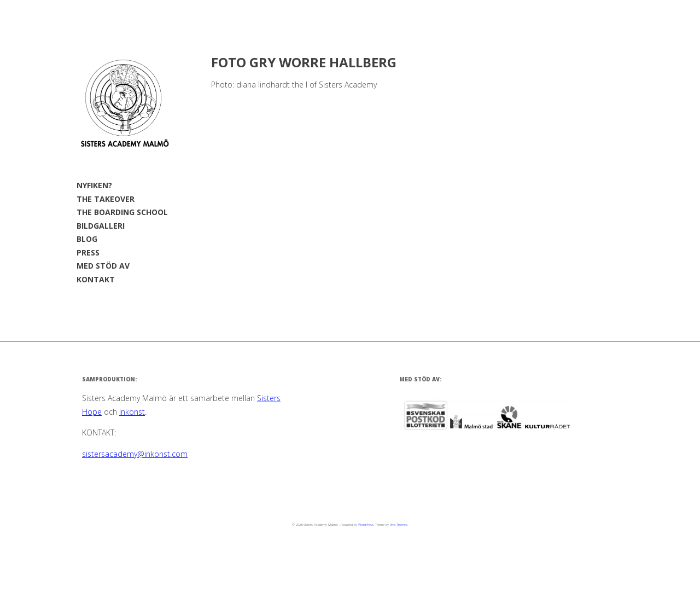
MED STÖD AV (103, 266)
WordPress (366, 525)
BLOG (87, 239)
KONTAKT (96, 279)
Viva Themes (399, 525)
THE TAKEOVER (106, 199)
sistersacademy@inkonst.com (135, 454)
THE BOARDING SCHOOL (122, 212)
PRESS (88, 253)
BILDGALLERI (101, 226)
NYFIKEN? (94, 185)
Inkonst (132, 412)
